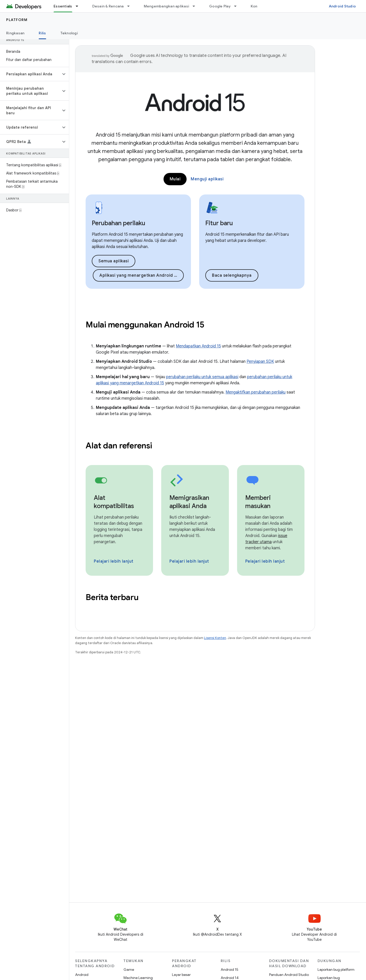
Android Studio (342, 6)
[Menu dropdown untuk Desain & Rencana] (131, 6)
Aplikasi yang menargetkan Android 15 (139, 275)
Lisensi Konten (215, 638)
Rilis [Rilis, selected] (42, 33)
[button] (30, 74)
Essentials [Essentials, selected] (63, 6)
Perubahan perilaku (119, 223)
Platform (17, 20)
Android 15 (230, 969)
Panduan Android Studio (289, 975)
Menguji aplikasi (207, 179)
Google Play (220, 6)
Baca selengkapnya (232, 275)
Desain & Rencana (108, 6)
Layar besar (181, 975)
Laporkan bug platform (336, 969)
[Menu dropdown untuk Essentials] (79, 6)
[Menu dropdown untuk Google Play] (238, 6)
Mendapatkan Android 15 (198, 346)
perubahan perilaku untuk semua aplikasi (202, 377)
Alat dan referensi (119, 446)
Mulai (175, 179)
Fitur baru (219, 223)
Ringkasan (15, 33)
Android (82, 975)
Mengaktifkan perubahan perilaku (256, 392)
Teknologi (69, 33)
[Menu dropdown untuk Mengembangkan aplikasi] (196, 6)
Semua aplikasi (114, 261)
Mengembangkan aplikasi (167, 6)
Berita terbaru (112, 597)
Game (129, 969)
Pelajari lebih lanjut (114, 561)
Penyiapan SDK (260, 362)
